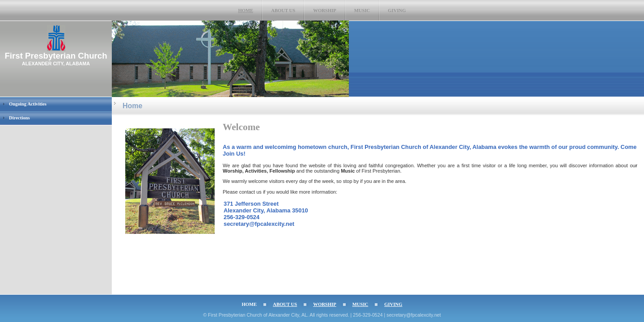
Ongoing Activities (28, 104)
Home (246, 11)
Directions (19, 118)
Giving (397, 11)
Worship (325, 11)
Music (362, 11)
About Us (283, 11)
